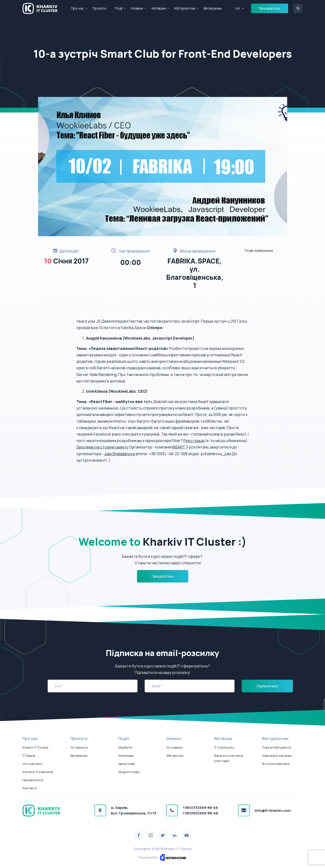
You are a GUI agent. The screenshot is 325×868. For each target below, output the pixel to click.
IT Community (224, 747)
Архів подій (127, 764)
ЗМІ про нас (175, 756)
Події (119, 8)
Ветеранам (213, 8)
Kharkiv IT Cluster (36, 747)
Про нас (77, 8)
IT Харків (29, 756)
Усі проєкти (79, 747)
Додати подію (129, 772)
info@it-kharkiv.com (273, 810)
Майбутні (125, 747)
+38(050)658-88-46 (200, 813)
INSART (179, 447)
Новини (137, 8)
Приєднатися (33, 780)
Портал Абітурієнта (277, 747)
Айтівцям (159, 8)
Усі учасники (32, 764)
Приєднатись (269, 8)
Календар (126, 756)
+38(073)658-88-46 (200, 808)
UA (237, 8)
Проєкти (99, 8)
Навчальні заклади (277, 756)
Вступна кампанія (276, 764)
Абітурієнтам (185, 8)
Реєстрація (194, 441)
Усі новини (174, 747)
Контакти (30, 788)
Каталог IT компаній (38, 772)
